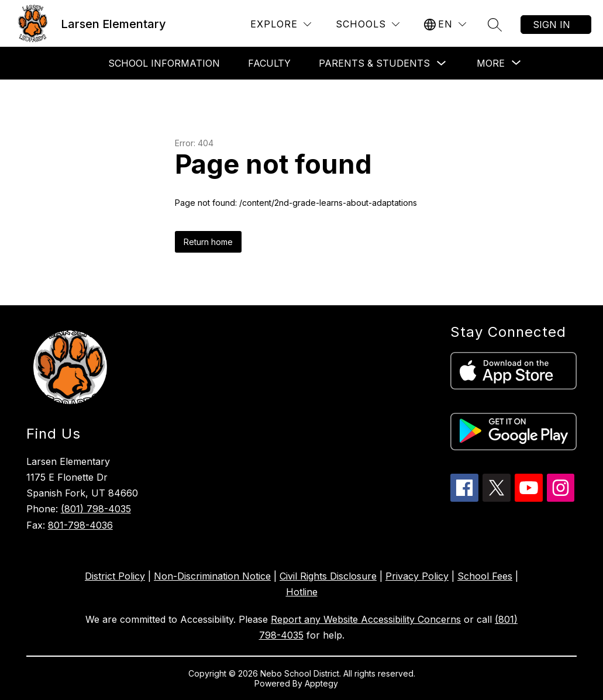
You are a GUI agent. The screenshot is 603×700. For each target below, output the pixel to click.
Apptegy (323, 683)
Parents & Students (374, 63)
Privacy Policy (417, 576)
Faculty (269, 63)
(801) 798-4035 (96, 509)
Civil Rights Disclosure (328, 576)
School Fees (485, 576)
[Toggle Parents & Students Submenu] (442, 63)
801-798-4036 (80, 525)
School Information (164, 63)
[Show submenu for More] (491, 63)
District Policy (115, 576)
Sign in (552, 25)
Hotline (302, 592)
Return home (208, 242)
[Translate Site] (445, 24)
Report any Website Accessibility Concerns (366, 619)
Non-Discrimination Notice (212, 576)
